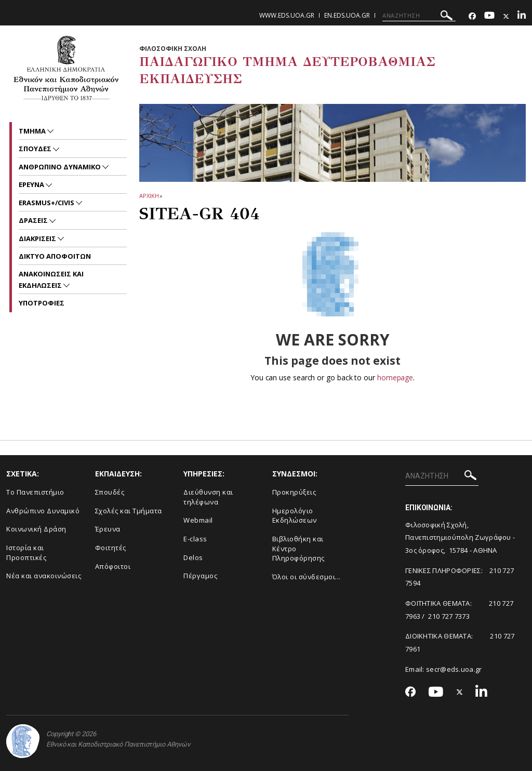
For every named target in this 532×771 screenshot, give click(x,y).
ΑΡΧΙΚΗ (149, 196)
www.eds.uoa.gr (287, 15)
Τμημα (33, 131)
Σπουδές (110, 492)
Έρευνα (108, 529)
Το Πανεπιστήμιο (35, 492)
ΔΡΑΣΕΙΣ (34, 220)
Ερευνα (32, 184)
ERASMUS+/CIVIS (47, 203)
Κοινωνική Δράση (36, 529)
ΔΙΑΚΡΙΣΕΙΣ (38, 238)
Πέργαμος (200, 576)
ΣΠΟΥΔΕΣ (36, 149)
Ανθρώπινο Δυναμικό (43, 511)
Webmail (198, 520)
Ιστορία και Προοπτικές (26, 553)
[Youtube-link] (489, 16)
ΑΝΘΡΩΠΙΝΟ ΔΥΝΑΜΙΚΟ (61, 167)
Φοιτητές (111, 548)
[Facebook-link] (472, 16)
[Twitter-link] (506, 16)
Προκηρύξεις (294, 492)
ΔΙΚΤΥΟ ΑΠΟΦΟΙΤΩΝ (55, 256)
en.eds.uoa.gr (347, 15)
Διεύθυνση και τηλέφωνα (208, 497)
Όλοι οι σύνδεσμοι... (307, 577)
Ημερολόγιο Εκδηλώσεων (295, 516)
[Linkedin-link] (522, 16)
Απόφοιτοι (113, 566)
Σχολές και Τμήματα (129, 511)
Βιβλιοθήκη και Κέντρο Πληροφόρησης (298, 548)
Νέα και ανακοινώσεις (44, 576)
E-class (195, 539)
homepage (395, 377)
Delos (193, 557)
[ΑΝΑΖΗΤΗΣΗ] (419, 16)
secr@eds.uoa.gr (454, 669)
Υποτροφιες (42, 303)
